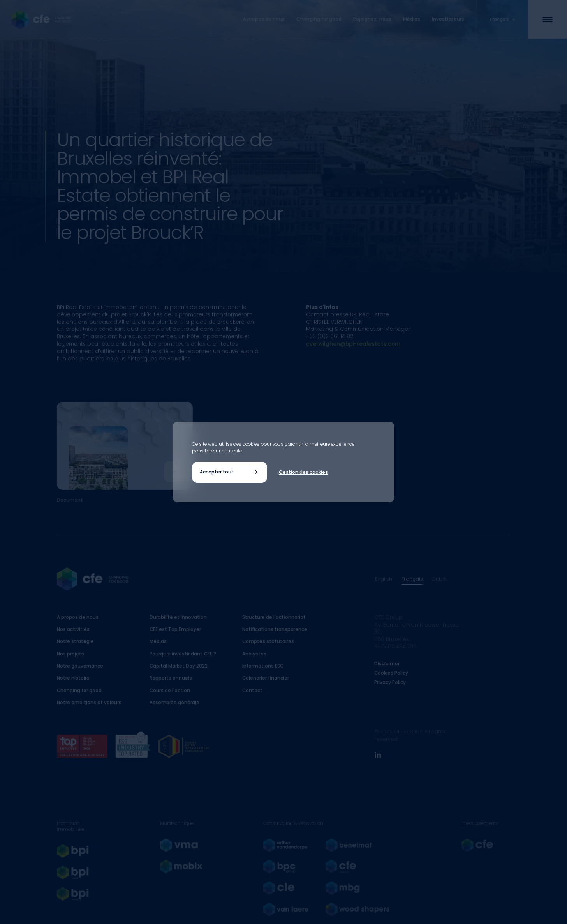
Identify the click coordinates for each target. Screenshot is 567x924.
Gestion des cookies (303, 472)
